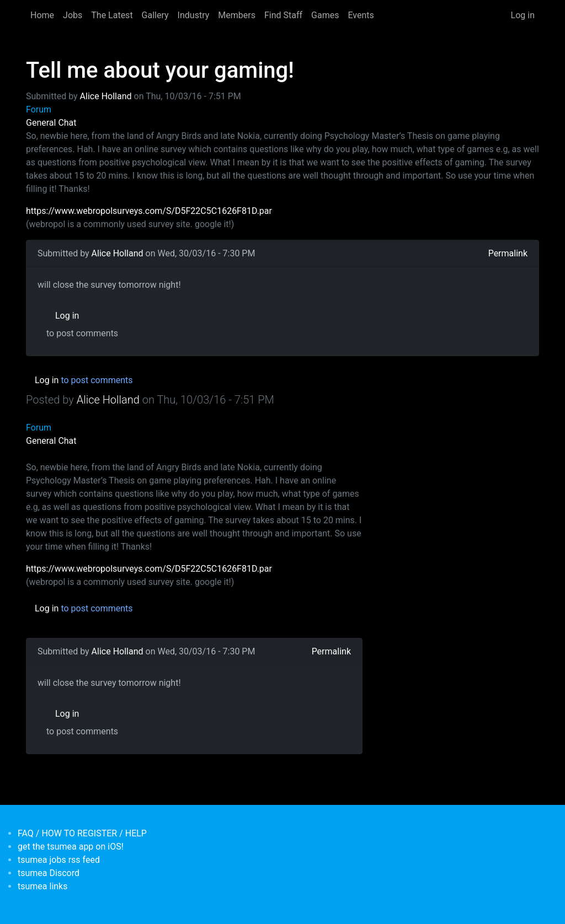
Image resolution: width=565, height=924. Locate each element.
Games (325, 15)
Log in (523, 15)
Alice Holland (106, 96)
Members (237, 15)
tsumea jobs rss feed (59, 860)
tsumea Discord (49, 873)
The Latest (112, 15)
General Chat (51, 123)
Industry (194, 15)
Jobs (73, 15)
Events (361, 15)
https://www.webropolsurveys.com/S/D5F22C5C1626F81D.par (149, 211)
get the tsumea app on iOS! (71, 847)
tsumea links (42, 886)
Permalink (508, 253)
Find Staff (283, 15)
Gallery (155, 15)
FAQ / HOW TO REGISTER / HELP (82, 833)
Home (42, 15)
